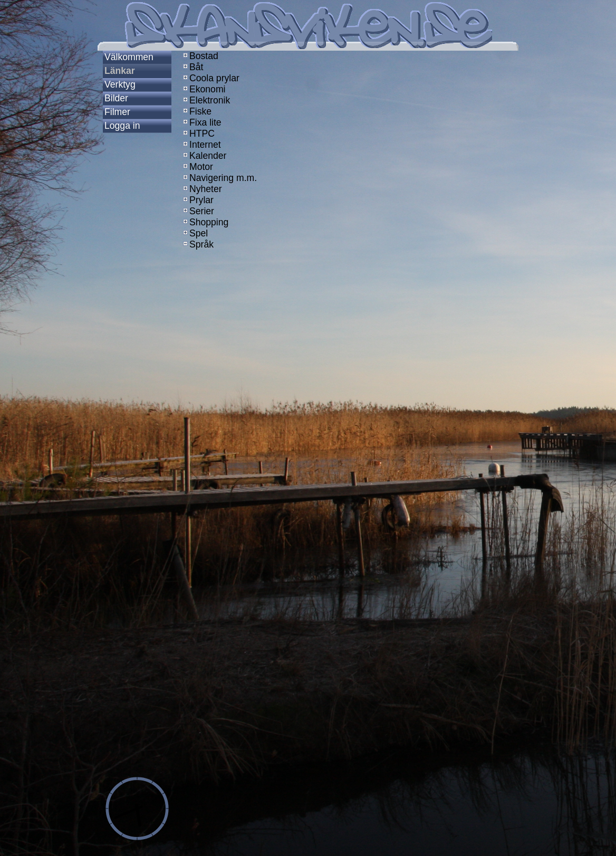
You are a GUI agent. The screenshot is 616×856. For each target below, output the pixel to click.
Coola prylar (210, 78)
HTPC (198, 134)
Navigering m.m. (219, 178)
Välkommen (129, 57)
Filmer (117, 112)
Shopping (205, 222)
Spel (194, 233)
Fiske (196, 111)
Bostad (200, 56)
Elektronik (205, 100)
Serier (198, 211)
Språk (197, 244)
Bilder (116, 98)
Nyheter (201, 189)
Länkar (120, 71)
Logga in (122, 126)
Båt (192, 67)
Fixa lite (201, 122)
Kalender (204, 156)
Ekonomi (203, 89)
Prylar (197, 200)
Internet (201, 145)
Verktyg (120, 84)
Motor (197, 167)
